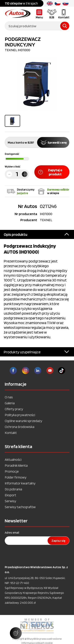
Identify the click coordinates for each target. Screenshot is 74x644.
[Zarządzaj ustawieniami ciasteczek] (16, 633)
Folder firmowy (16, 477)
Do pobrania (13, 489)
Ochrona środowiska (20, 427)
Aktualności (13, 459)
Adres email (12, 533)
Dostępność (12, 154)
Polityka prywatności (20, 415)
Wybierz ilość (13, 166)
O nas (9, 397)
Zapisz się (58, 541)
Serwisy (10, 501)
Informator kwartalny (20, 483)
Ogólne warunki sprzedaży (23, 421)
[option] (37, 626)
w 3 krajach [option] (21, 3)
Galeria (10, 403)
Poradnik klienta (16, 465)
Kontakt (11, 433)
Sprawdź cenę (53, 142)
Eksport (10, 495)
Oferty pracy (14, 409)
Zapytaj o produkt (50, 172)
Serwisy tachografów (20, 507)
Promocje (12, 471)
